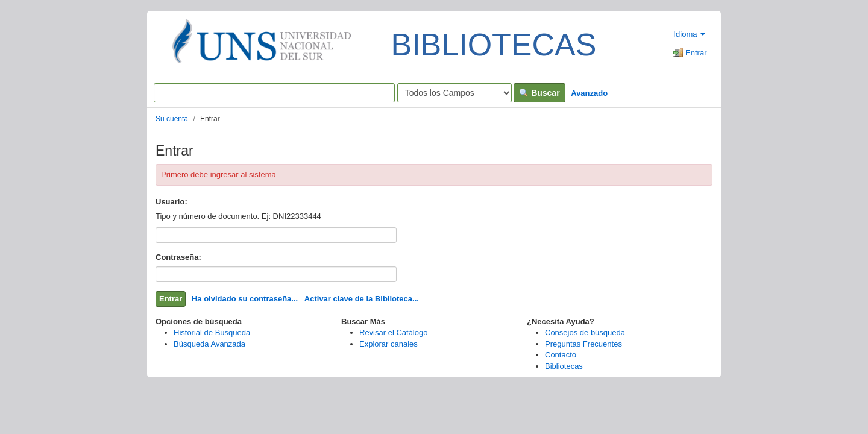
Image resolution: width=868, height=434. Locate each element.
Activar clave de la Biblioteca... (362, 299)
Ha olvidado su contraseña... (245, 299)
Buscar (539, 93)
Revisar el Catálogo (393, 332)
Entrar (690, 53)
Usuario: (171, 202)
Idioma (689, 34)
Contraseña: (178, 257)
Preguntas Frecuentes (583, 344)
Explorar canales (388, 344)
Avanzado (589, 93)
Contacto (561, 355)
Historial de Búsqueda (212, 332)
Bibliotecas (564, 366)
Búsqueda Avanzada (209, 344)
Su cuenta (172, 119)
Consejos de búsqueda (585, 332)
